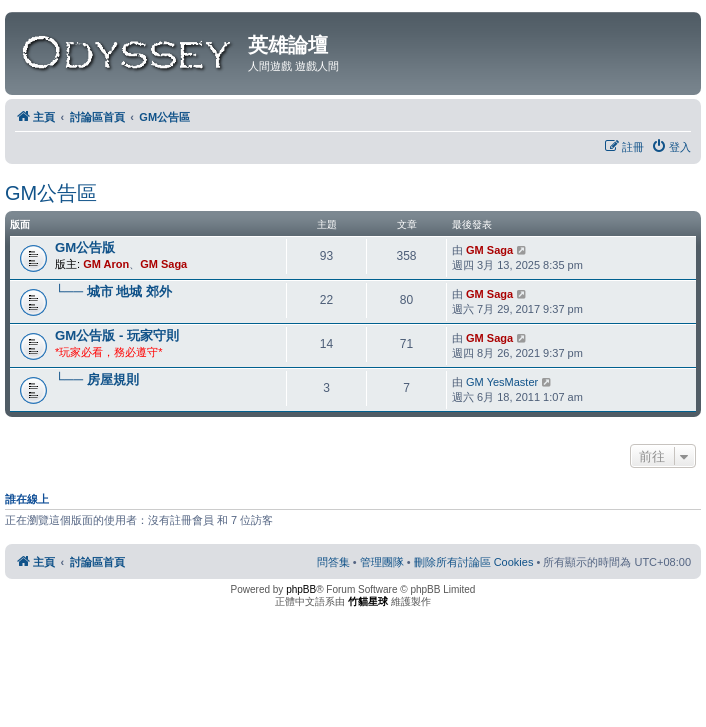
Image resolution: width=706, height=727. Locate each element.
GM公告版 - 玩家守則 (117, 335)
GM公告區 (51, 193)
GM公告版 (85, 247)
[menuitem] (671, 147)
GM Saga (163, 264)
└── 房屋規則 (97, 379)
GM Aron (106, 264)
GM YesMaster (502, 382)
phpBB (301, 589)
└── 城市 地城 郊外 (113, 291)
